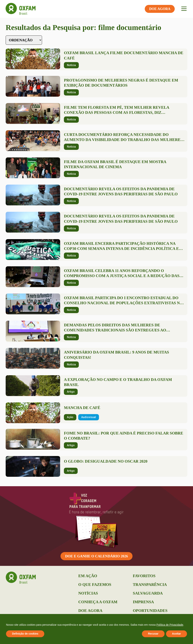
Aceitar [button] (177, 634)
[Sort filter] (24, 40)
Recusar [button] (153, 634)
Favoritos (144, 576)
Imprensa (143, 602)
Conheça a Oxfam (98, 602)
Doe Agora (90, 611)
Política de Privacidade (170, 625)
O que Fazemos (95, 585)
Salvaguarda (148, 593)
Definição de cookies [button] (25, 634)
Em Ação (88, 576)
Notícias (88, 593)
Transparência (150, 585)
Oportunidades (150, 611)
